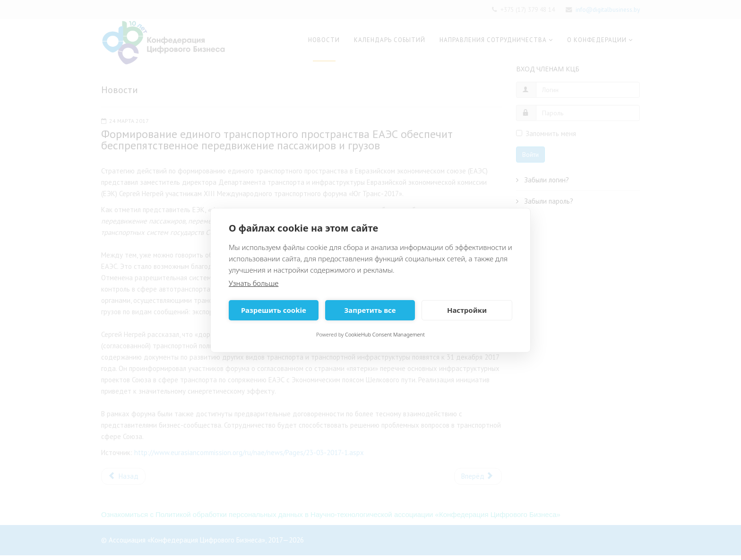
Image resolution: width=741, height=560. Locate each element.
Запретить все (370, 310)
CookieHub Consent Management (385, 334)
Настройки (467, 310)
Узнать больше (254, 283)
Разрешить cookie (274, 310)
